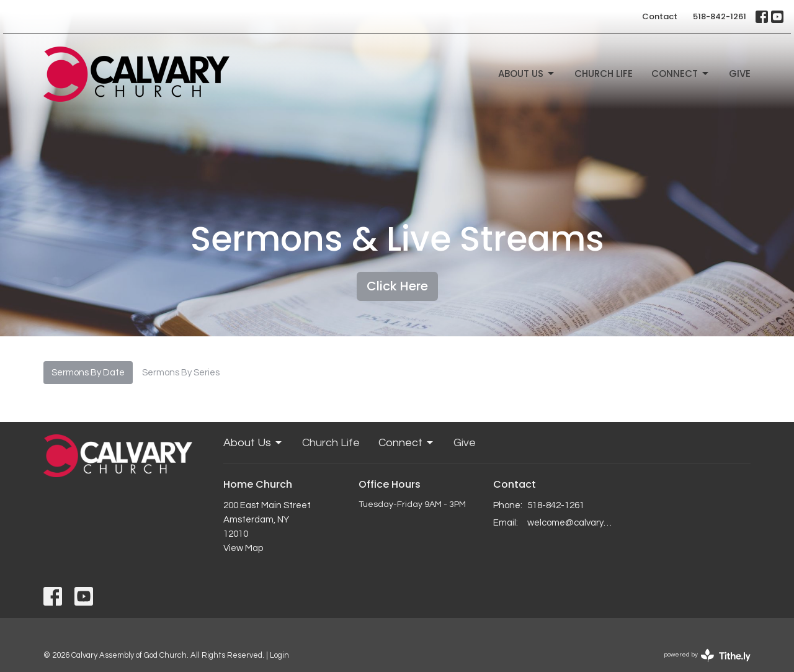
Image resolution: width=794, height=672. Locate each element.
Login (279, 655)
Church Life (604, 74)
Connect (681, 74)
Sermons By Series (181, 373)
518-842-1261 (720, 16)
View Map (243, 548)
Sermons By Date (88, 373)
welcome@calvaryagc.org (572, 523)
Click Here (397, 286)
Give (740, 74)
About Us (527, 74)
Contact (660, 16)
